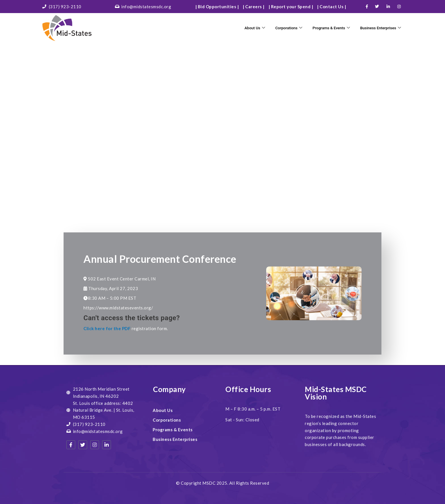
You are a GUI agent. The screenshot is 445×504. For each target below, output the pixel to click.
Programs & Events (325, 28)
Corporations (280, 28)
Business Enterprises (379, 28)
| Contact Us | (331, 7)
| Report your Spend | (291, 7)
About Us (244, 28)
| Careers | (254, 7)
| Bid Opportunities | (217, 7)
